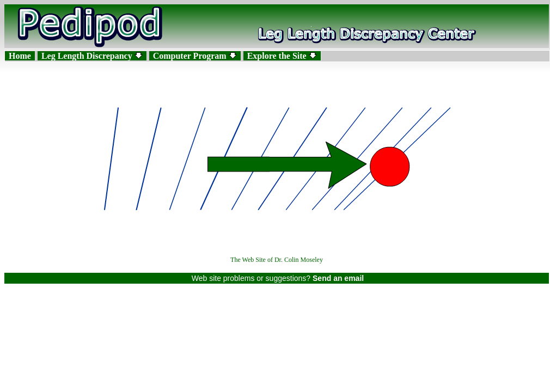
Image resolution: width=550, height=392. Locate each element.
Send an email (338, 278)
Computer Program (195, 56)
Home (20, 56)
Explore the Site (282, 56)
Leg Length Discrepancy (92, 56)
